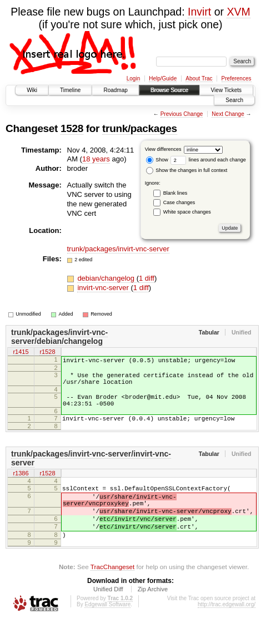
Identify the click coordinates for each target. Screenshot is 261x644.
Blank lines (175, 193)
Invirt (199, 12)
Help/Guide (163, 78)
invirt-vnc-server (104, 288)
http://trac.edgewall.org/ (227, 629)
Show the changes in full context (187, 170)
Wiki (32, 90)
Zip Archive (153, 614)
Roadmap (115, 90)
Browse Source (169, 90)
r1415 (21, 353)
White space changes (187, 212)
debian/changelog (107, 278)
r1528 (47, 353)
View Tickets (226, 90)
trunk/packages (140, 128)
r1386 (21, 486)
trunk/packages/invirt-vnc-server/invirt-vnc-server (91, 470)
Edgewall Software (107, 629)
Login (133, 78)
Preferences (237, 78)
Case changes (179, 202)
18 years (96, 159)
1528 (72, 128)
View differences (163, 149)
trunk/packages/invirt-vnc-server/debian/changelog (59, 337)
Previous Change (182, 114)
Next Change (228, 114)
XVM (238, 12)
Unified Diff (108, 614)
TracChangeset (112, 592)
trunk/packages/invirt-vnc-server (118, 249)
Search (234, 100)
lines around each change (208, 160)
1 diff (147, 278)
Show (157, 160)
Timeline (70, 90)
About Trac (199, 78)
